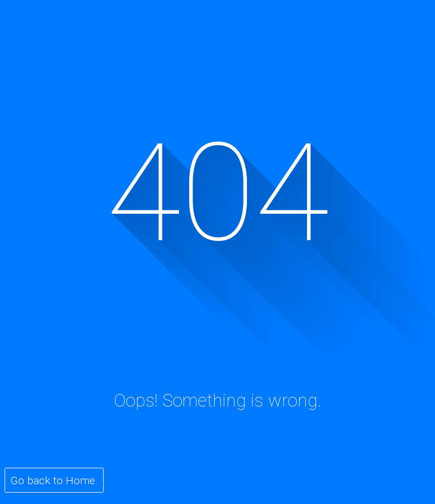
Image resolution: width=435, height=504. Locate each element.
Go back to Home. (54, 480)
